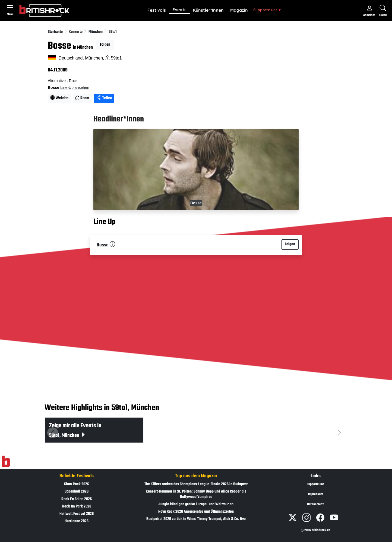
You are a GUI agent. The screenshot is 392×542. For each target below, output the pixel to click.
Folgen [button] (105, 45)
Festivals (157, 10)
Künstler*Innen (208, 10)
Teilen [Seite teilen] (104, 98)
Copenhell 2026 (77, 492)
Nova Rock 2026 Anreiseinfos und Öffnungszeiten (196, 512)
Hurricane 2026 (77, 521)
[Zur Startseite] (6, 462)
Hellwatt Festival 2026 (77, 514)
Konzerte (76, 32)
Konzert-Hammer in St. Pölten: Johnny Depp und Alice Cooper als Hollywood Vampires (196, 494)
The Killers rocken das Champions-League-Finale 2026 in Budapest (196, 484)
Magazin (239, 10)
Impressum (316, 494)
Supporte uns (267, 10)
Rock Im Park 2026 (77, 507)
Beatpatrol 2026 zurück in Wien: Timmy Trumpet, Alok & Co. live (196, 519)
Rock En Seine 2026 (77, 499)
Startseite (56, 32)
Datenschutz (315, 505)
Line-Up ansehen (75, 87)
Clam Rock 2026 (77, 484)
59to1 (113, 32)
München (96, 32)
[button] (157, 10)
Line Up (105, 222)
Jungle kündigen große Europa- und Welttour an (196, 504)
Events (179, 10)
